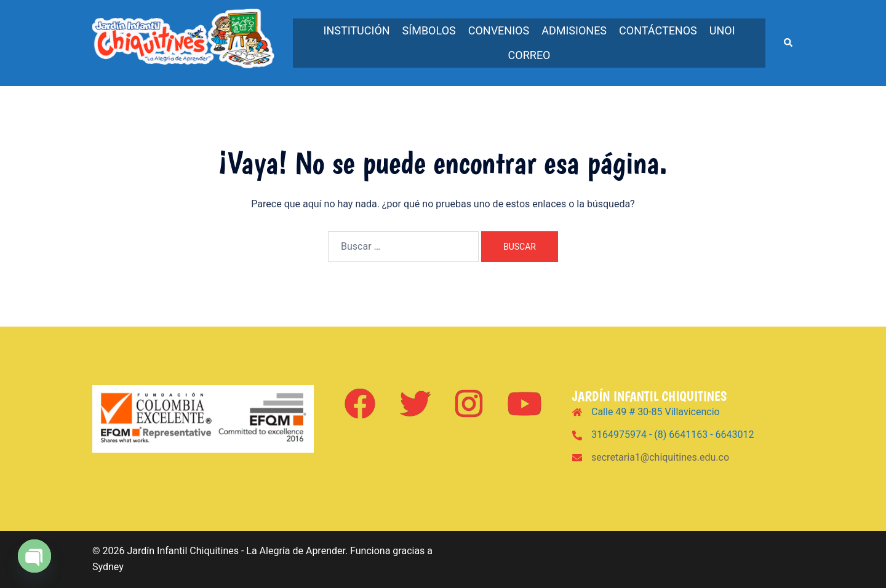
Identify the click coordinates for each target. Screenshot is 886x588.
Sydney (108, 567)
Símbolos (429, 30)
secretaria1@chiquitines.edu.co (660, 457)
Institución (357, 30)
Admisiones (574, 30)
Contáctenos (658, 30)
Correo (529, 55)
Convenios (499, 30)
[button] (789, 43)
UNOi (722, 30)
